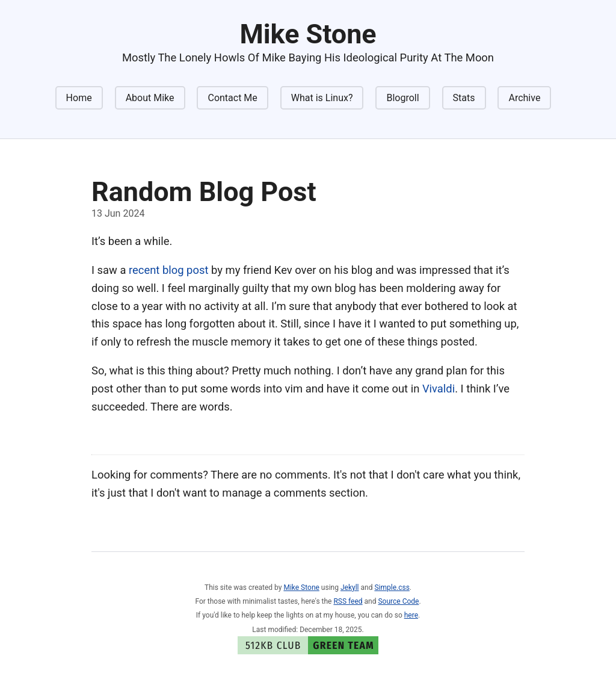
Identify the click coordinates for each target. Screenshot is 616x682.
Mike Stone (301, 587)
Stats (464, 98)
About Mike (150, 98)
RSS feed (348, 601)
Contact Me (232, 98)
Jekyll (350, 587)
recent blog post (168, 270)
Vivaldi (439, 389)
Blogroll (402, 98)
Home (79, 98)
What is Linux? (322, 98)
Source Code (398, 601)
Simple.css (392, 587)
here (411, 615)
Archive (524, 98)
